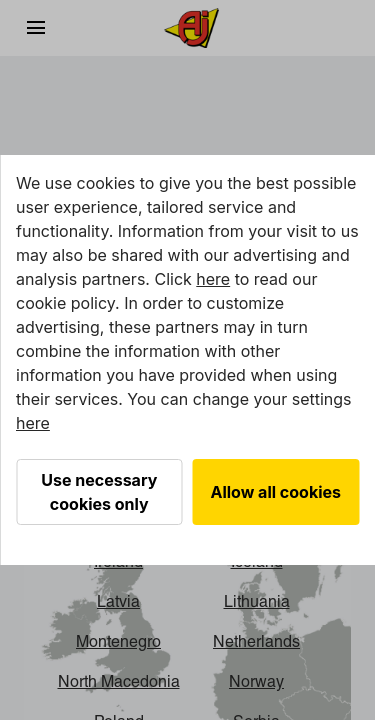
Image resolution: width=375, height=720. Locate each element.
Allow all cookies (276, 492)
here (213, 279)
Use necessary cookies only (99, 492)
